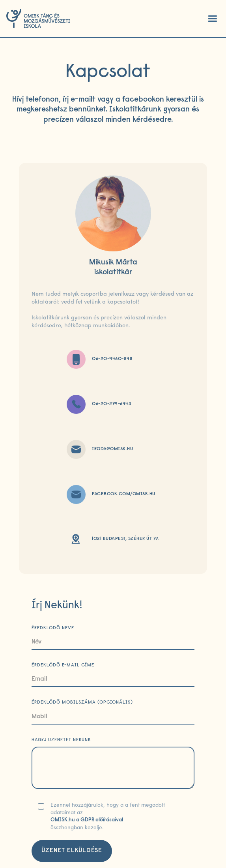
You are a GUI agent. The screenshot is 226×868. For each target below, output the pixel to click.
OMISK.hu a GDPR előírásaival (87, 820)
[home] (38, 19)
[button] (212, 19)
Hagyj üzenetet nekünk (61, 740)
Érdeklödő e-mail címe (63, 665)
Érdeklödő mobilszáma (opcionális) (82, 702)
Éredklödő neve (53, 628)
